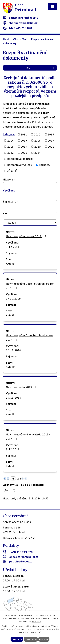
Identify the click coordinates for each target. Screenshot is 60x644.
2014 (10, 140)
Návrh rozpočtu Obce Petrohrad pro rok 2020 (30, 286)
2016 (37, 140)
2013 (51, 134)
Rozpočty (44, 165)
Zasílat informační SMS (20, 18)
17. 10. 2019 (13, 298)
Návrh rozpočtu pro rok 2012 (27, 236)
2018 (10, 147)
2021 (51, 147)
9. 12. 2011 (13, 247)
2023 (24, 153)
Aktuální (11, 264)
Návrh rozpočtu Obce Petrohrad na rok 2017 (29, 337)
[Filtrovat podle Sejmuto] (30, 210)
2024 (37, 153)
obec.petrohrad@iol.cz (20, 23)
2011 (24, 134)
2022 (10, 153)
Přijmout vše (17, 639)
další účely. (37, 621)
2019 (24, 147)
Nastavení (44, 639)
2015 (24, 140)
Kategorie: (9, 134)
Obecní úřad (20, 39)
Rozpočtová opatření (20, 159)
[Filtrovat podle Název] (30, 185)
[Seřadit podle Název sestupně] (15, 179)
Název (8, 179)
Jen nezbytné (31, 639)
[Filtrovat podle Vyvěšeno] (30, 198)
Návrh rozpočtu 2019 (22, 387)
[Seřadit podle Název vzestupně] (15, 178)
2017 (51, 140)
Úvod (6, 39)
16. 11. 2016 (13, 350)
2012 (37, 134)
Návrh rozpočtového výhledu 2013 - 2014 (28, 437)
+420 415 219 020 (17, 28)
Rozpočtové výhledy (20, 165)
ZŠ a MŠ (12, 171)
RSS (41, 68)
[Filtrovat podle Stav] (30, 222)
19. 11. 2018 (13, 398)
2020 (37, 147)
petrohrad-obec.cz (18, 561)
